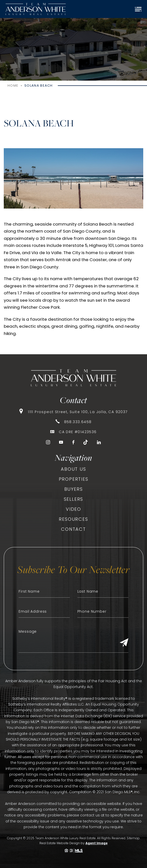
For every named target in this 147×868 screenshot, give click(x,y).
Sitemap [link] (133, 838)
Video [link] (73, 509)
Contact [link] (73, 529)
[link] (36, 9)
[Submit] (124, 643)
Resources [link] (73, 519)
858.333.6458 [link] (78, 422)
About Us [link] (73, 469)
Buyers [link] (74, 489)
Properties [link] (74, 479)
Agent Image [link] (96, 843)
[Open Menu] (138, 9)
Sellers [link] (74, 499)
